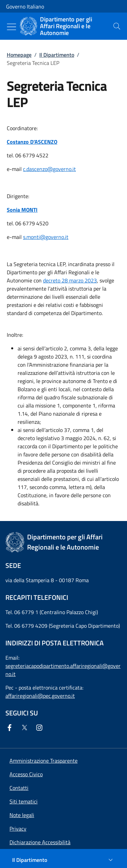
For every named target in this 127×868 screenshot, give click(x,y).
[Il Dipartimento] (63, 860)
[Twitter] (26, 728)
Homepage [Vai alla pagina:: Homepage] (19, 55)
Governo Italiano (25, 6)
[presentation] (117, 26)
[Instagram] (41, 728)
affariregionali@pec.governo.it (40, 696)
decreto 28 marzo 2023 (70, 280)
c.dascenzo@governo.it (49, 169)
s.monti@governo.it (46, 237)
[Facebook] (11, 728)
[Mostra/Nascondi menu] (12, 27)
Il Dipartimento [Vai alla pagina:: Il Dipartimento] (57, 55)
